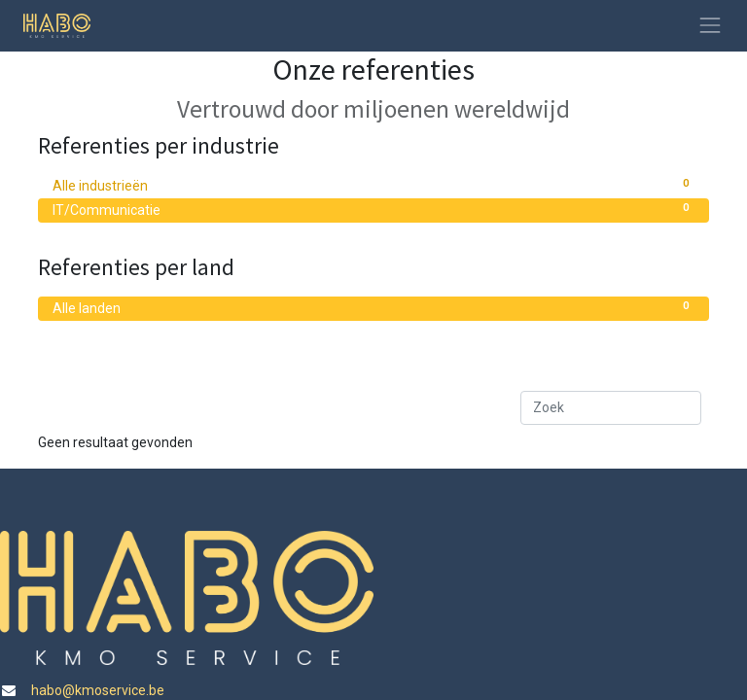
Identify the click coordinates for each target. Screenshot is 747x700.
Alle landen (373, 307)
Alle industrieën (373, 185)
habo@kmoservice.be (96, 690)
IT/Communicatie (373, 209)
